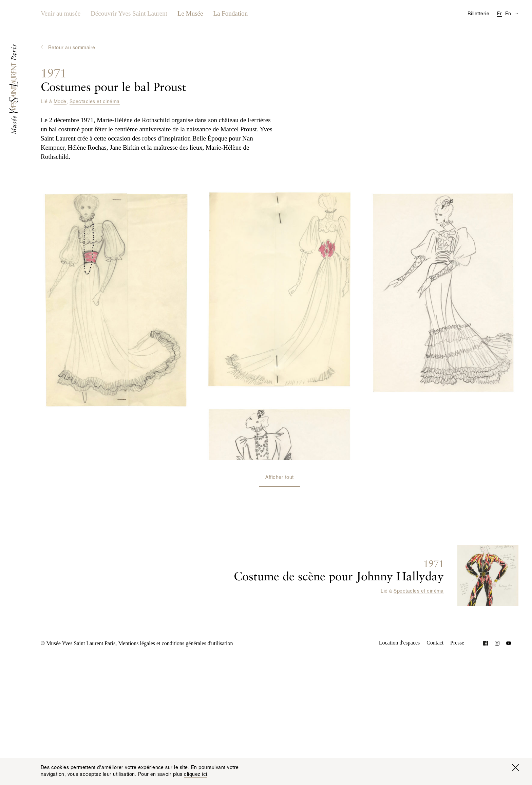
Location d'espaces (400, 643)
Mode (60, 102)
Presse (457, 643)
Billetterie (478, 14)
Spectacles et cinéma (95, 102)
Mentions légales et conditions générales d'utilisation (175, 643)
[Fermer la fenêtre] (515, 768)
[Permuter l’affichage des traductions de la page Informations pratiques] (517, 13)
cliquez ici (195, 774)
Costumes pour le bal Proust (113, 81)
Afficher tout (279, 478)
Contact (435, 643)
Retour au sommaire (72, 48)
